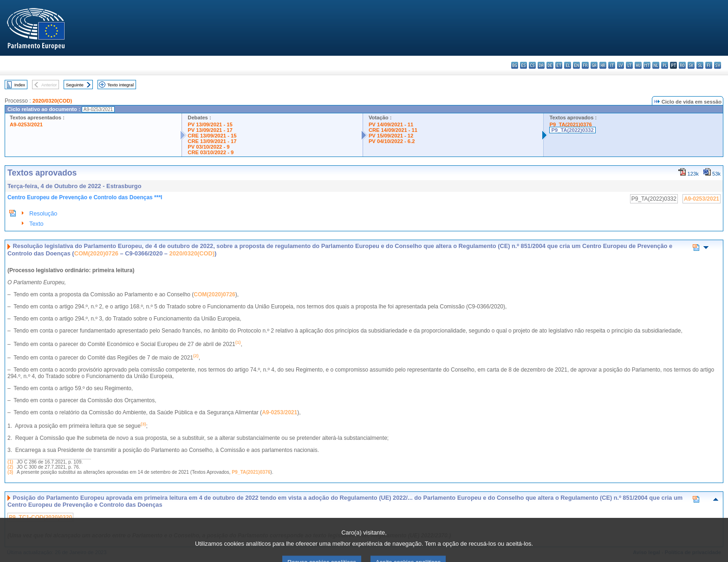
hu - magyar (638, 65)
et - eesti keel (559, 65)
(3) (10, 472)
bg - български (515, 65)
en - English (576, 65)
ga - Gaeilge (594, 65)
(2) (10, 467)
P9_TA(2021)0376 (570, 124)
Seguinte (75, 85)
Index (20, 85)
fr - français (585, 65)
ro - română (682, 65)
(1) (10, 462)
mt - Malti (647, 65)
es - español (523, 65)
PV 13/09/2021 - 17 (210, 130)
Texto (36, 224)
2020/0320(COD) (52, 101)
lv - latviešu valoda (621, 65)
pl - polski (665, 65)
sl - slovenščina (700, 65)
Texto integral (120, 85)
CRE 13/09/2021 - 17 (212, 141)
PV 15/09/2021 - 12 (391, 136)
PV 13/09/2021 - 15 (210, 124)
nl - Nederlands (656, 65)
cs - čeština (532, 65)
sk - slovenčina (691, 65)
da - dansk (541, 65)
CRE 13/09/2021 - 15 (212, 136)
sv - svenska (718, 65)
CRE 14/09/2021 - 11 (393, 130)
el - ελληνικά (568, 65)
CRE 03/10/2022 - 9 (211, 152)
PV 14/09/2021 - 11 (391, 124)
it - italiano (612, 65)
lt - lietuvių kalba (629, 65)
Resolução (43, 213)
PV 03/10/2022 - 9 (208, 147)
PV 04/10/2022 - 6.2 (392, 141)
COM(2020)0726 (96, 253)
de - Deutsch (550, 65)
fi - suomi (709, 65)
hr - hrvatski (603, 65)
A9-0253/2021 (26, 124)
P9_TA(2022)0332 (572, 130)
